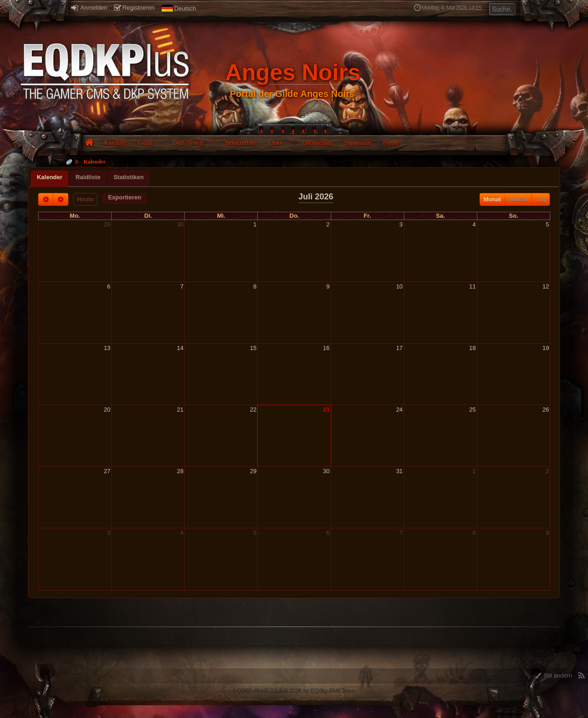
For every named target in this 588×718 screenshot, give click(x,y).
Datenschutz (318, 143)
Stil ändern (554, 676)
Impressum (358, 143)
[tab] (50, 179)
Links (275, 143)
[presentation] (50, 178)
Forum (391, 143)
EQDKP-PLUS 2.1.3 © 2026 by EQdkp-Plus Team (294, 691)
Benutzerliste (241, 143)
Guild (145, 143)
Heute (85, 199)
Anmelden (89, 8)
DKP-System (189, 143)
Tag (541, 199)
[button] (124, 198)
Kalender (115, 143)
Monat (492, 199)
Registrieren (134, 8)
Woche (518, 199)
